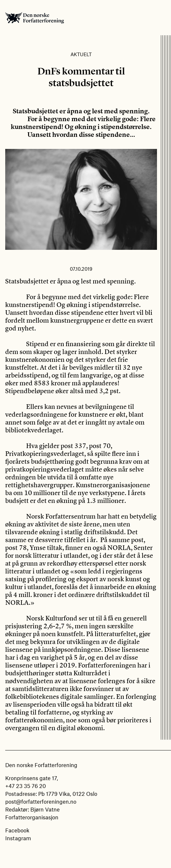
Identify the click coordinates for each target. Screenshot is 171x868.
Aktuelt (81, 54)
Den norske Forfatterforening (35, 18)
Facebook (17, 830)
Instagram (18, 838)
